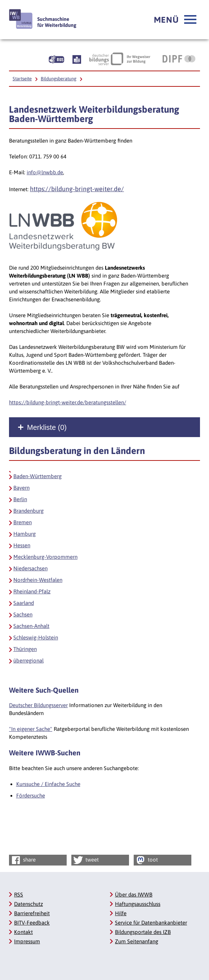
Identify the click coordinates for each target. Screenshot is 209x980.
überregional (28, 660)
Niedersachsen (30, 568)
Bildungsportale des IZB (143, 932)
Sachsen (23, 614)
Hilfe (121, 913)
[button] (175, 20)
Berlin (20, 499)
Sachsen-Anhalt (31, 626)
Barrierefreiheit (32, 913)
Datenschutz (28, 904)
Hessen (22, 545)
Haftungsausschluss (138, 904)
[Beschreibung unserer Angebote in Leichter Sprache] (77, 59)
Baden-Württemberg (37, 476)
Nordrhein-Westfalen (38, 580)
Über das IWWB (134, 894)
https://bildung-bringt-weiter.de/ (77, 189)
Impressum (27, 941)
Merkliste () (47, 427)
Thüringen (25, 649)
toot (146, 860)
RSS (19, 894)
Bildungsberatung (59, 79)
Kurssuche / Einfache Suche (48, 784)
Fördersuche (31, 795)
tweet (86, 860)
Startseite (22, 79)
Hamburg (25, 534)
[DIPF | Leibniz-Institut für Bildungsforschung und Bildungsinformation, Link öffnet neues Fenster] (179, 59)
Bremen (23, 522)
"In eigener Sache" (31, 729)
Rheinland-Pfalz (32, 591)
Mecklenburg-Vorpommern (45, 557)
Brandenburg (28, 511)
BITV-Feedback (32, 923)
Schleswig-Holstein (36, 637)
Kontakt (23, 932)
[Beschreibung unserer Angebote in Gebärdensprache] (56, 59)
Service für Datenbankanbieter (151, 923)
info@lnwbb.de (45, 172)
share (23, 860)
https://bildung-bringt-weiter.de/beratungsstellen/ (68, 402)
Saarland (24, 603)
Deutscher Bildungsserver (38, 705)
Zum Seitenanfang (137, 941)
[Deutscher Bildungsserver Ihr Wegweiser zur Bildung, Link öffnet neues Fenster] (120, 59)
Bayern (21, 488)
